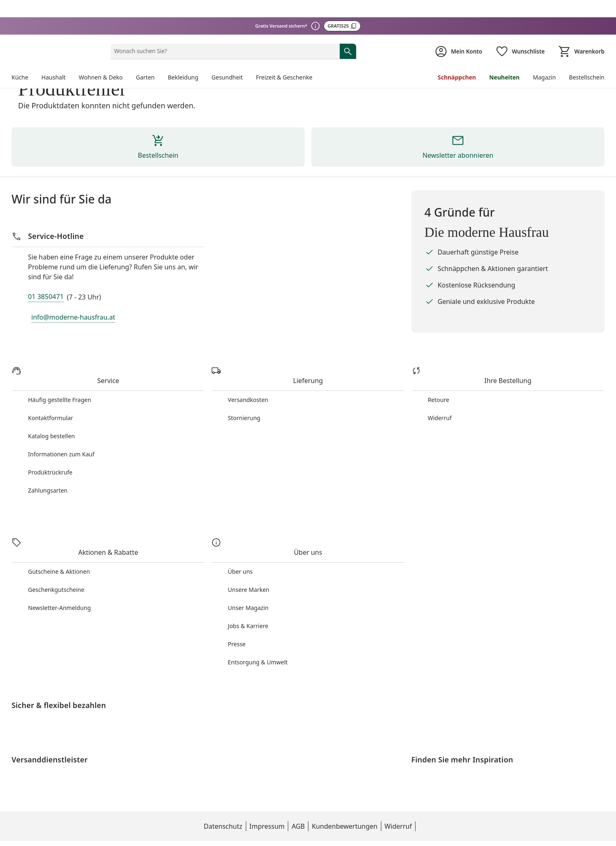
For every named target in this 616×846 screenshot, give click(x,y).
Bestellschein (586, 43)
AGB (254, 831)
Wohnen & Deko (102, 43)
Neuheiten (503, 43)
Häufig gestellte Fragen (60, 374)
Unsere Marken (249, 555)
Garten (147, 43)
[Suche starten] (348, 16)
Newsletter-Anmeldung (60, 573)
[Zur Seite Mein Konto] (455, 17)
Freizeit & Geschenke (287, 43)
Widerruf (440, 392)
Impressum (223, 831)
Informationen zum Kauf (62, 428)
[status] (223, 16)
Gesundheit (229, 43)
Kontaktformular (51, 392)
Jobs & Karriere (248, 591)
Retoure (439, 374)
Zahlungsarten (48, 464)
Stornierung (244, 392)
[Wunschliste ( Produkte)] (518, 17)
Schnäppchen (456, 43)
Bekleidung (185, 43)
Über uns (240, 537)
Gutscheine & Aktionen (59, 537)
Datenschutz (179, 831)
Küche (20, 43)
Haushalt (54, 43)
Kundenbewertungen (301, 831)
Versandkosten (248, 374)
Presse (237, 609)
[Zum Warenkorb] (581, 17)
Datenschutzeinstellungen (416, 831)
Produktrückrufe (50, 446)
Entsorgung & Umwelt (258, 627)
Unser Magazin (248, 573)
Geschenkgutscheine (57, 555)
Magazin (543, 43)
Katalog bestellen (52, 410)
